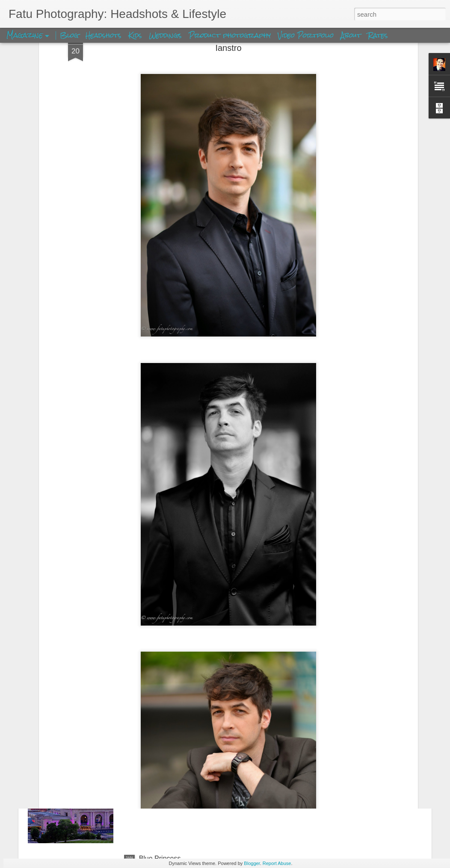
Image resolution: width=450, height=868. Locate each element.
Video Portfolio (307, 35)
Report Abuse (277, 863)
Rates (378, 35)
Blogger (252, 863)
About (352, 35)
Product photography (230, 35)
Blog (69, 35)
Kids (135, 35)
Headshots (104, 35)
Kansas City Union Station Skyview (192, 761)
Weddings (165, 35)
